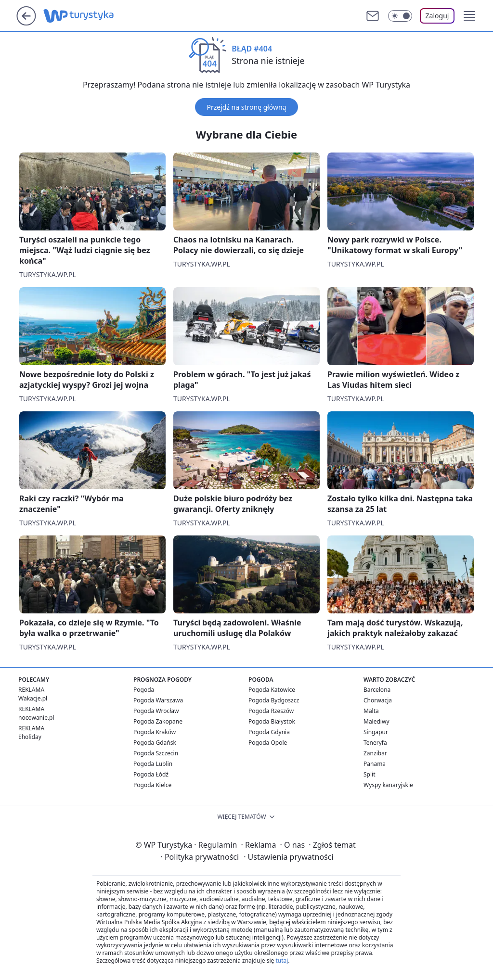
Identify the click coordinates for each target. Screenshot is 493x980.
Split (370, 774)
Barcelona (377, 690)
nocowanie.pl (36, 718)
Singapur (376, 732)
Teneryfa (375, 743)
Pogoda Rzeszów (271, 711)
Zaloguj (437, 16)
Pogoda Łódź (151, 774)
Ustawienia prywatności (288, 857)
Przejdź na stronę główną (246, 107)
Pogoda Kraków (155, 732)
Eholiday (30, 737)
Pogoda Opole (268, 743)
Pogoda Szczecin (156, 753)
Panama (375, 764)
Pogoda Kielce (152, 785)
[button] (469, 16)
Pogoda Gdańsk (155, 743)
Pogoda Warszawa (158, 700)
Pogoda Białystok (272, 721)
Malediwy (376, 721)
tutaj (282, 961)
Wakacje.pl (33, 698)
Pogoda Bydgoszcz (274, 700)
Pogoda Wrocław (156, 711)
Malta (371, 711)
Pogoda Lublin (153, 764)
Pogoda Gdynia (269, 732)
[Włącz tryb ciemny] (400, 16)
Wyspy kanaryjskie (388, 785)
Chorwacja (378, 700)
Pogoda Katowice (272, 690)
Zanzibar (375, 753)
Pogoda (144, 690)
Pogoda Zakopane (158, 721)
